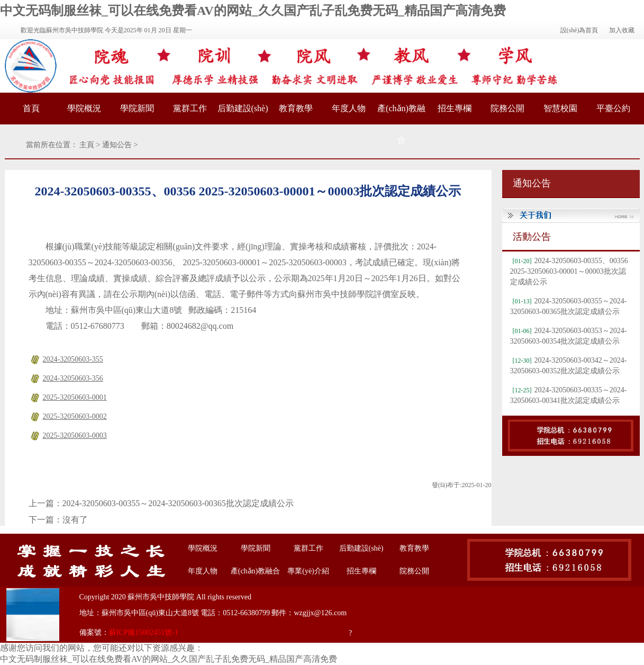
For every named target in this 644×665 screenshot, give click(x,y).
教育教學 (296, 108)
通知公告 (117, 145)
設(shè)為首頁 (579, 30)
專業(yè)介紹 (308, 571)
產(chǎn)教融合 (401, 124)
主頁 (87, 145)
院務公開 (507, 108)
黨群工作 (190, 108)
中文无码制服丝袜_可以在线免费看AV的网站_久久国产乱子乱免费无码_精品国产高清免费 (253, 11)
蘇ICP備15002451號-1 (144, 632)
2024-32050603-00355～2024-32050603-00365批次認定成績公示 (178, 503)
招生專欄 (455, 108)
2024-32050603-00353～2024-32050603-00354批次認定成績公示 (569, 336)
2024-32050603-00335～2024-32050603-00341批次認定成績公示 (569, 395)
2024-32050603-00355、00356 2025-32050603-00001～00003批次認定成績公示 (569, 271)
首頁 (31, 108)
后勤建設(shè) (243, 108)
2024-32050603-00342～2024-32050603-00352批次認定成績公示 (569, 366)
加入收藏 (622, 30)
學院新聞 (137, 108)
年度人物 (349, 108)
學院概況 (84, 108)
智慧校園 (560, 108)
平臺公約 (613, 108)
